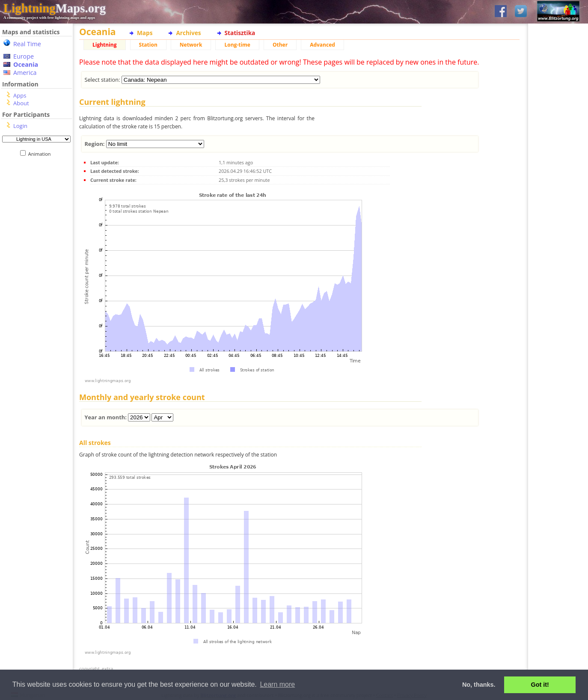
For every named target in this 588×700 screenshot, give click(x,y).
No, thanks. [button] (479, 685)
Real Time (27, 44)
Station (148, 45)
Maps (145, 33)
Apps (20, 95)
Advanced (322, 45)
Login (20, 126)
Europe (24, 56)
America (25, 73)
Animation (41, 154)
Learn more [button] (277, 684)
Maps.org (55, 8)
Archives (188, 33)
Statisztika (240, 33)
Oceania (26, 64)
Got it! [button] (540, 685)
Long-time (237, 45)
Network (191, 45)
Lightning (105, 45)
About (21, 103)
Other (280, 45)
